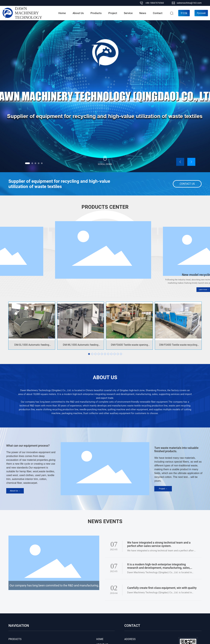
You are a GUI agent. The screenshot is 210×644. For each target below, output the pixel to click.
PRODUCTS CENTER (105, 207)
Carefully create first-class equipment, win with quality (162, 588)
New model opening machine (105, 277)
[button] (27, 163)
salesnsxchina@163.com (189, 3)
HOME (100, 639)
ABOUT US (105, 377)
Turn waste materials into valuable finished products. (176, 449)
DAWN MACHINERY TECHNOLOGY (28, 13)
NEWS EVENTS (105, 521)
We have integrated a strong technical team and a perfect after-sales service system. (159, 544)
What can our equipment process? (28, 446)
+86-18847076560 (155, 3)
